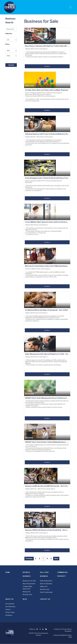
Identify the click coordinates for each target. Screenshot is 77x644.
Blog (25, 599)
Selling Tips (44, 587)
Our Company (10, 604)
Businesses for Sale (29, 581)
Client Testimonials (46, 592)
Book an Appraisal (46, 584)
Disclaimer (9, 615)
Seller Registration (46, 581)
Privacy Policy (10, 612)
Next (56, 559)
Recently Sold (27, 595)
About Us (9, 599)
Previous (29, 559)
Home (8, 572)
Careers (8, 609)
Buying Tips (27, 592)
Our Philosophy (10, 607)
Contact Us (45, 599)
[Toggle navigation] (70, 7)
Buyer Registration (29, 584)
